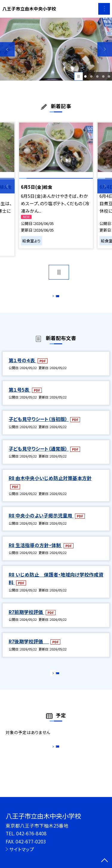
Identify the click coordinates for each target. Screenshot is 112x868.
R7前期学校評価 (26, 618)
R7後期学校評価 (29, 647)
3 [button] (97, 76)
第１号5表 (20, 396)
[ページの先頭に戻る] (105, 861)
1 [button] (86, 76)
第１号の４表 (22, 366)
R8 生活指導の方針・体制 (35, 551)
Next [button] (105, 49)
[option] (56, 49)
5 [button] (109, 76)
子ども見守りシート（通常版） (39, 455)
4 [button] (103, 76)
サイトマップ (22, 849)
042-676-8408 (31, 833)
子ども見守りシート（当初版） (39, 425)
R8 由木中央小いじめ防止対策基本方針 (50, 484)
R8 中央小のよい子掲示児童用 (41, 522)
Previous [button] (7, 49)
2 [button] (91, 76)
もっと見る (53, 298)
